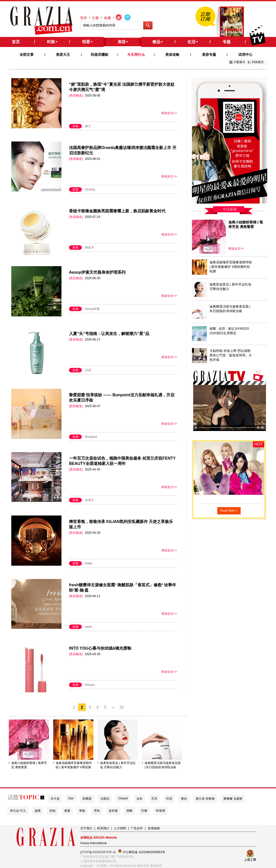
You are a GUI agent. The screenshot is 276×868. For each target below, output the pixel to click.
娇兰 (88, 126)
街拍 (52, 811)
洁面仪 (105, 799)
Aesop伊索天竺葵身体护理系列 (97, 272)
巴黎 (144, 811)
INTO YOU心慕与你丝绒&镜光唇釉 (100, 648)
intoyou (90, 685)
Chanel (123, 798)
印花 (169, 799)
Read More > (229, 511)
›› (113, 707)
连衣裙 (113, 811)
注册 (95, 18)
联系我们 (103, 828)
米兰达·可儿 (18, 811)
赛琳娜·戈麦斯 (233, 799)
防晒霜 (87, 799)
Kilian (89, 563)
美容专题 (209, 55)
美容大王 (63, 55)
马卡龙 (55, 799)
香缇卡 (90, 248)
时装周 (161, 811)
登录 (84, 18)
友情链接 (154, 828)
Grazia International (93, 843)
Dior (71, 798)
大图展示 (239, 62)
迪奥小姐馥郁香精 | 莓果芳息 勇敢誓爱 (29, 765)
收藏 (107, 18)
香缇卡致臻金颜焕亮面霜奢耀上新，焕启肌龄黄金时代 (117, 211)
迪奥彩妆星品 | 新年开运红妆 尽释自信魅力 (118, 765)
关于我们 (86, 828)
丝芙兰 (90, 500)
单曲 (82, 811)
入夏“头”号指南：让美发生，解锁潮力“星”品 (109, 334)
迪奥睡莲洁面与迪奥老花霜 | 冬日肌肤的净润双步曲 (163, 765)
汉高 (88, 370)
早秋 (97, 811)
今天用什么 (136, 55)
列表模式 (258, 62)
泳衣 (140, 799)
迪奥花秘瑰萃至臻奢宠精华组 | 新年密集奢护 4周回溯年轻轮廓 (74, 765)
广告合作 (137, 828)
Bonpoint (91, 437)
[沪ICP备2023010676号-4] (98, 852)
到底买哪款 (100, 55)
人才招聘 (120, 828)
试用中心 (245, 55)
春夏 (67, 811)
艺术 (154, 799)
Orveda (90, 189)
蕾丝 (184, 799)
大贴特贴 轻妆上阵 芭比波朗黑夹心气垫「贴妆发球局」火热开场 (231, 355)
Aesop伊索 (92, 309)
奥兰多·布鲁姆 (205, 799)
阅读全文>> (169, 113)
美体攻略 (172, 55)
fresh (88, 627)
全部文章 (27, 55)
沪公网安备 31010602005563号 (142, 852)
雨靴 (129, 811)
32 (122, 707)
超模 (38, 811)
